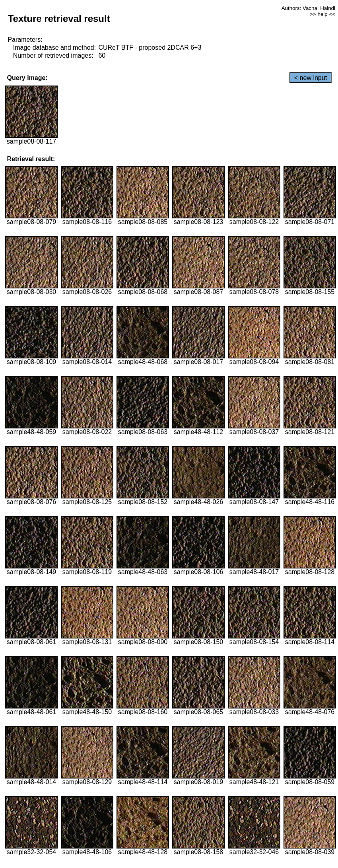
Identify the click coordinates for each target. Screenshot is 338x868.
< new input (311, 78)
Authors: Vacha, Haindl (308, 8)
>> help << (322, 14)
